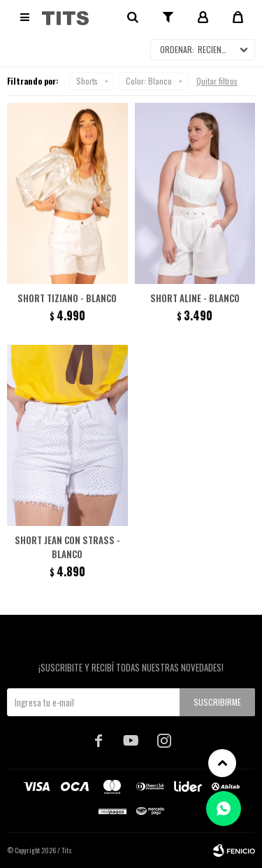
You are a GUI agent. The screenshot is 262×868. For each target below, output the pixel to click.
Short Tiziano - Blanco (67, 298)
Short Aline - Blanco (195, 298)
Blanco (149, 81)
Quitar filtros (217, 81)
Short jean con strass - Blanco (67, 547)
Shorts (87, 81)
